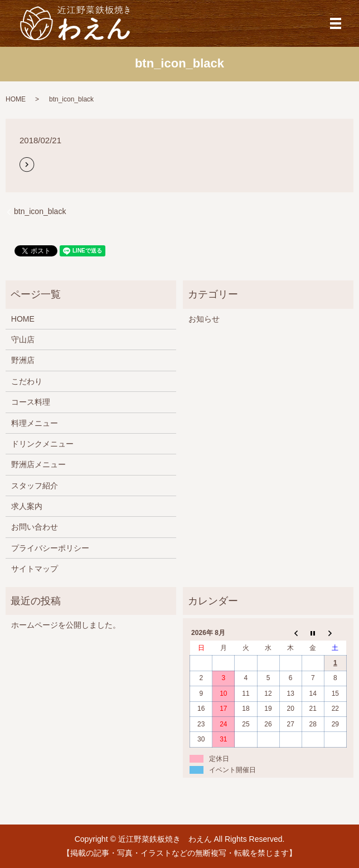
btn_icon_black (40, 211)
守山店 (23, 340)
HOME (16, 99)
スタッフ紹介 (35, 486)
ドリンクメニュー (42, 444)
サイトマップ (35, 569)
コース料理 (31, 402)
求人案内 (27, 506)
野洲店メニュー (38, 464)
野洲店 (23, 360)
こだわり (27, 381)
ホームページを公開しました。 (66, 625)
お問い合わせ (35, 527)
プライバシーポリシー (50, 548)
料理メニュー (35, 423)
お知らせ (204, 319)
